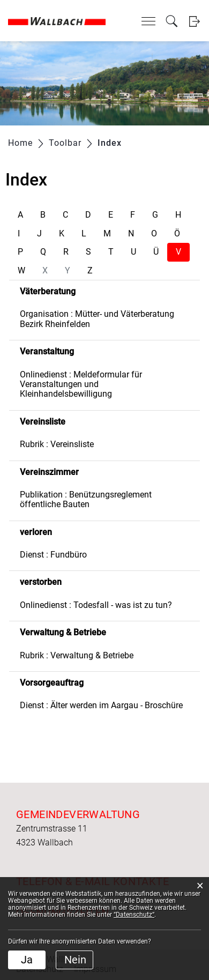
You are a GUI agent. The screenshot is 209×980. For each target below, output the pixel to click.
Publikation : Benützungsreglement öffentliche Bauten (86, 499)
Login (194, 21)
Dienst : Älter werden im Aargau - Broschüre (101, 705)
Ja (27, 960)
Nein (75, 960)
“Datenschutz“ (134, 915)
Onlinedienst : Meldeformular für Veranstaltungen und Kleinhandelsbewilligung (81, 384)
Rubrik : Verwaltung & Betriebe (77, 655)
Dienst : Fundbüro (53, 555)
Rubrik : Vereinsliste (57, 444)
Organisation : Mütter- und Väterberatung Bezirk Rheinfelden (97, 319)
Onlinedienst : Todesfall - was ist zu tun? (96, 605)
